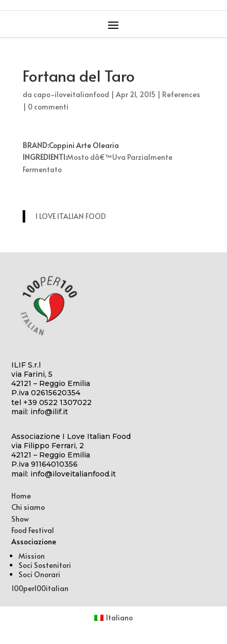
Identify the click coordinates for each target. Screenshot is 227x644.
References (181, 94)
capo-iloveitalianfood (71, 94)
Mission (32, 556)
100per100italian (40, 588)
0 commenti (48, 107)
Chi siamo (28, 507)
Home (21, 496)
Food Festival (33, 530)
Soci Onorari (39, 574)
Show (20, 519)
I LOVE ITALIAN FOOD (71, 216)
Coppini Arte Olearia (84, 145)
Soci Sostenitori (45, 565)
